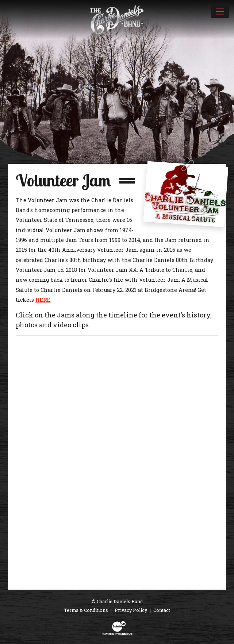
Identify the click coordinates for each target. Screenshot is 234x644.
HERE (43, 300)
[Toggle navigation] (220, 11)
